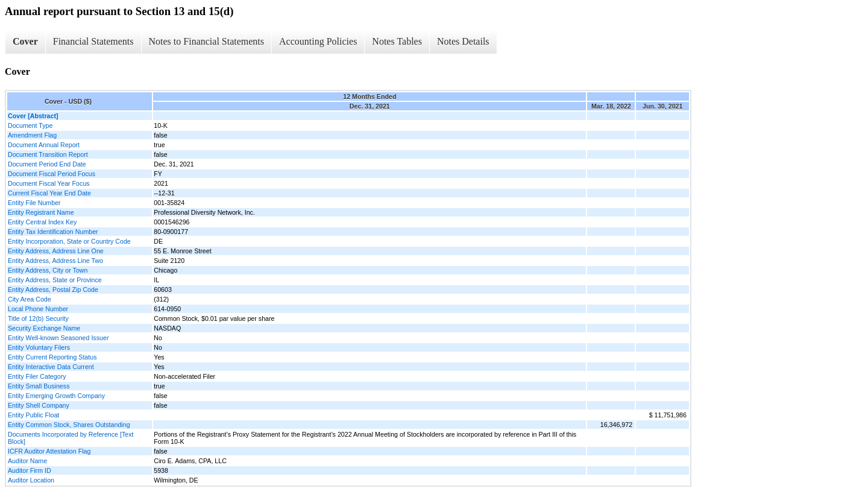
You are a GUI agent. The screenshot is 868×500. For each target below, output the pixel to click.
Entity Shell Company (39, 405)
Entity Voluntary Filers (39, 347)
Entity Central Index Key (42, 222)
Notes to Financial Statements (207, 41)
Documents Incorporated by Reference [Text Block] (71, 438)
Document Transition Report (48, 154)
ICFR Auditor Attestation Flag (49, 451)
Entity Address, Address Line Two (55, 261)
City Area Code (30, 299)
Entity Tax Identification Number (53, 232)
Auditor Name (27, 461)
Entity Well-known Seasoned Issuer (58, 338)
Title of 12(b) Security (38, 318)
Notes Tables (397, 41)
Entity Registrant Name (41, 212)
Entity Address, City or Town (48, 270)
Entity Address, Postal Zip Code (53, 290)
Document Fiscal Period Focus (52, 174)
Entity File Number (34, 203)
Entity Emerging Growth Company (56, 396)
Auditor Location (31, 480)
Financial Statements (93, 41)
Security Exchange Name (44, 328)
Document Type (30, 125)
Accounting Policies (318, 41)
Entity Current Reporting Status (52, 357)
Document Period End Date (47, 164)
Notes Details (463, 41)
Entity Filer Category (37, 376)
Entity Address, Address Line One (56, 251)
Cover (25, 41)
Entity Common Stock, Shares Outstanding (69, 425)
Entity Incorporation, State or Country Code (69, 241)
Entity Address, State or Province (55, 280)
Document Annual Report (44, 145)
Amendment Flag (32, 135)
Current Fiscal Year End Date (49, 193)
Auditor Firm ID (30, 470)
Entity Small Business (39, 386)
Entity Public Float (33, 415)
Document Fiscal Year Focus (49, 183)
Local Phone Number (38, 309)
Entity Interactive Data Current (51, 367)
